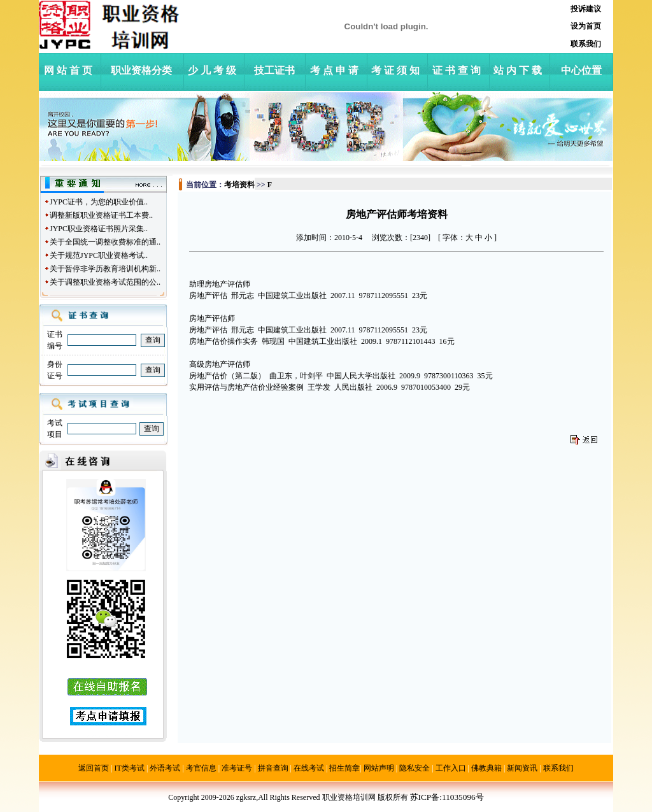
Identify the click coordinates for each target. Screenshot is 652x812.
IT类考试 (130, 768)
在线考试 (309, 768)
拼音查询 (273, 768)
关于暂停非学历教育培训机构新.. (105, 269)
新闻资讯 (522, 768)
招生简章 (344, 768)
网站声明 (379, 768)
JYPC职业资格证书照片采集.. (99, 229)
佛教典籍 (486, 768)
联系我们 (558, 768)
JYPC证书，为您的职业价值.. (99, 202)
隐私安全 (415, 768)
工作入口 (451, 768)
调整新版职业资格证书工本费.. (101, 215)
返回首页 (94, 768)
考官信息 (201, 768)
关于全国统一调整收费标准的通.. (105, 242)
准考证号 (237, 768)
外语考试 (165, 768)
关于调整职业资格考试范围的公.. (105, 282)
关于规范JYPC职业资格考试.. (99, 255)
